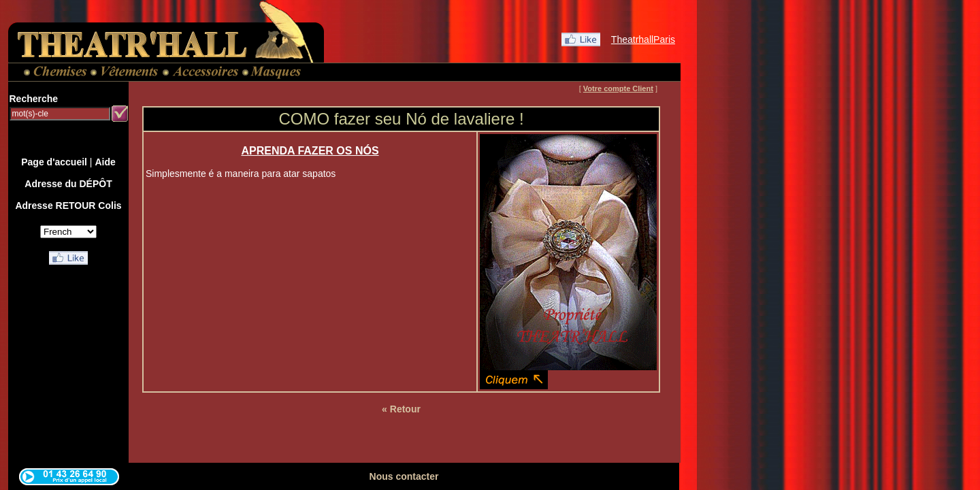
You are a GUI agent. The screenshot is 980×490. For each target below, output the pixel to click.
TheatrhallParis (643, 39)
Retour (405, 409)
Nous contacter (404, 476)
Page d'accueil (54, 162)
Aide (105, 162)
